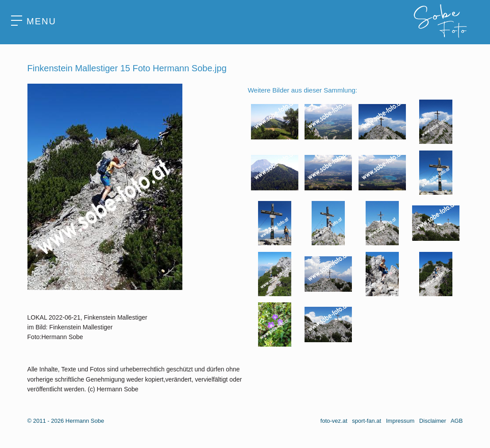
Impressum (400, 421)
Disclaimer (433, 421)
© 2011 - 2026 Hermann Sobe (66, 421)
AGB (457, 421)
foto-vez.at (334, 421)
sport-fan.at (367, 421)
